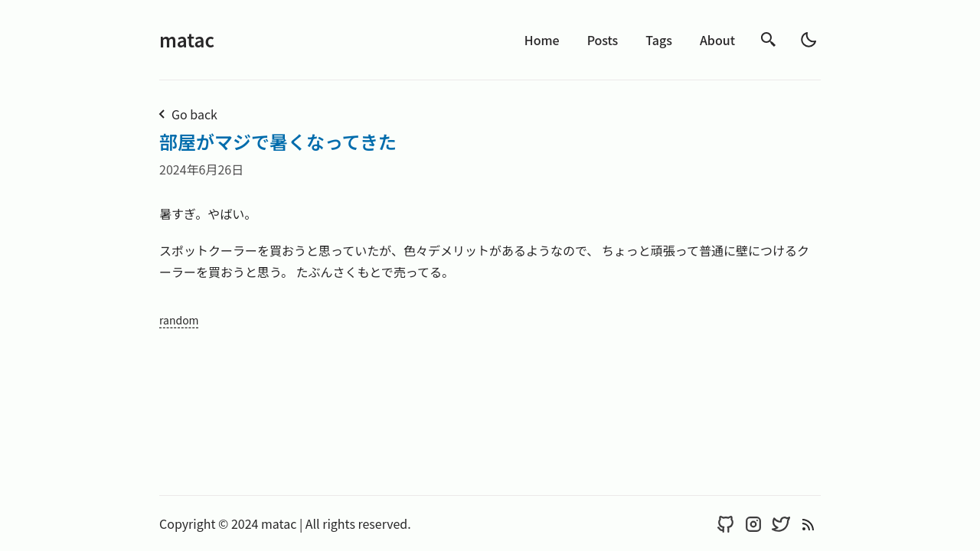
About (717, 40)
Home (542, 40)
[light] (808, 40)
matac (187, 39)
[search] (769, 40)
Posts (603, 40)
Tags (659, 40)
